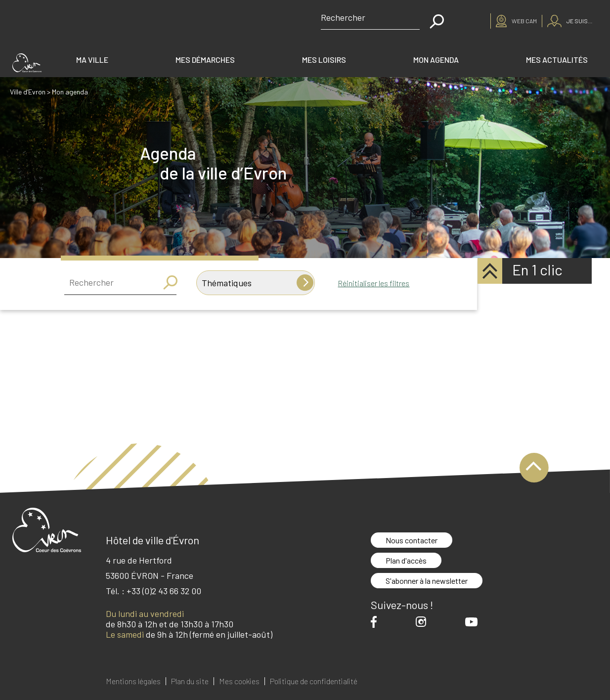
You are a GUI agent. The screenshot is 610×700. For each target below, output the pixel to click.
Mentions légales (133, 681)
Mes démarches (205, 60)
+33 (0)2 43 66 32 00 (164, 591)
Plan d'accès (406, 560)
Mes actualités (557, 60)
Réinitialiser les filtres (373, 283)
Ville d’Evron (28, 92)
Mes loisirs (324, 60)
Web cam (524, 21)
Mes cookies (239, 681)
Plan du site (190, 681)
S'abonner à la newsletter (427, 581)
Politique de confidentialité (314, 681)
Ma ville (92, 60)
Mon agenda (436, 60)
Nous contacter (412, 540)
